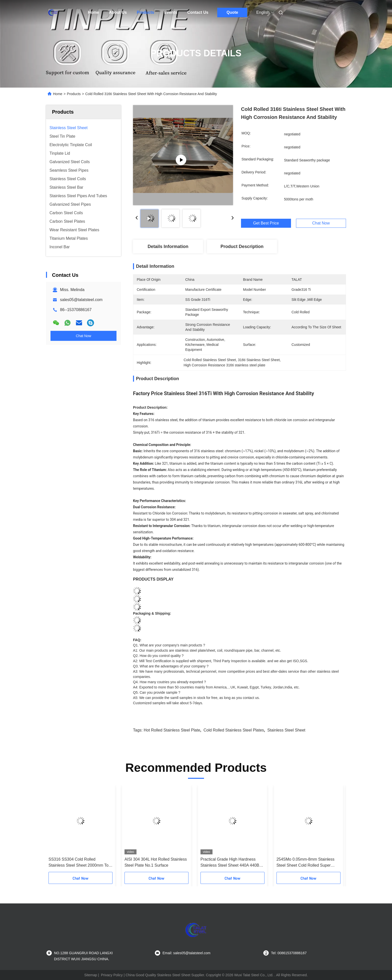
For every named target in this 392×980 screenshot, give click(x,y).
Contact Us (198, 12)
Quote (232, 12)
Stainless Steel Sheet (286, 730)
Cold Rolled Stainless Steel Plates (234, 730)
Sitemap (91, 975)
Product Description (242, 247)
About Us (118, 12)
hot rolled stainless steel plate (172, 730)
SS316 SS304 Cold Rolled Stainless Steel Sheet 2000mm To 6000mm (78, 863)
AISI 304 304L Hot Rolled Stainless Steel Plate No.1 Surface (156, 862)
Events (170, 12)
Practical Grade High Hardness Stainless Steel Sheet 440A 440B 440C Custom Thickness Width (230, 863)
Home (93, 12)
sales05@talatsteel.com (81, 300)
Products (145, 12)
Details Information (168, 247)
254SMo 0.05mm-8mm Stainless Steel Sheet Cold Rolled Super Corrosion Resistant (305, 863)
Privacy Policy (112, 975)
